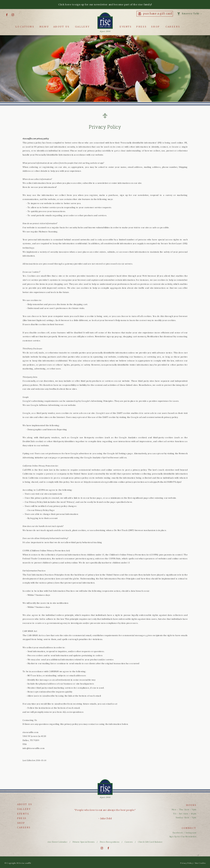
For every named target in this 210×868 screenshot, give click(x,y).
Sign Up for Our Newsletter (183, 837)
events (23, 814)
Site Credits (200, 863)
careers (24, 828)
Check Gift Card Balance (150, 842)
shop (21, 823)
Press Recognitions (110, 842)
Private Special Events (84, 842)
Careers (129, 842)
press (22, 818)
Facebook (178, 833)
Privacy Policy (187, 863)
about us (25, 804)
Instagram (191, 833)
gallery (24, 809)
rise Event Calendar (57, 842)
